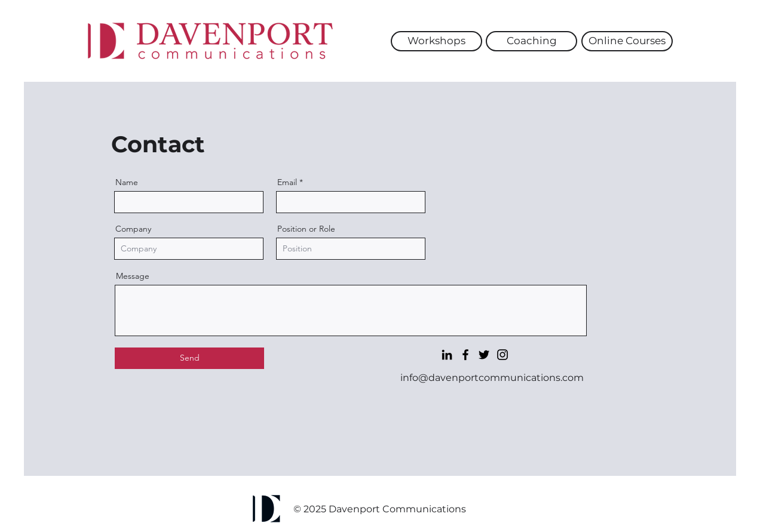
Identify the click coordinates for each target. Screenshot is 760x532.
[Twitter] (484, 355)
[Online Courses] (627, 41)
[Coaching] (531, 41)
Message (133, 276)
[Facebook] (465, 355)
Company (133, 229)
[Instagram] (502, 355)
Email (287, 182)
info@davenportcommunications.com (492, 378)
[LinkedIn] (447, 355)
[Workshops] (436, 41)
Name (127, 182)
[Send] (189, 358)
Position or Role (306, 229)
